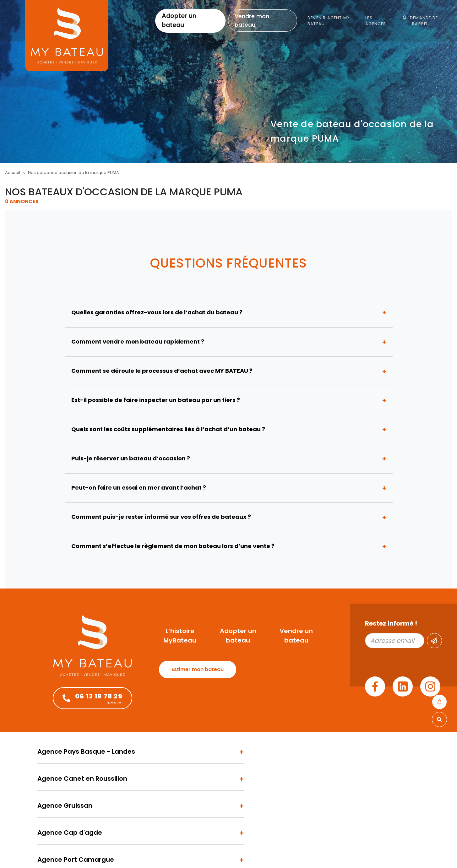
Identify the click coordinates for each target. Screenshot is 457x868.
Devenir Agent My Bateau (329, 21)
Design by (381, 853)
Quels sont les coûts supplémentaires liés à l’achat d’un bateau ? (168, 429)
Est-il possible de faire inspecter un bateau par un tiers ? (156, 400)
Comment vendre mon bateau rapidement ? (138, 342)
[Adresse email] (395, 641)
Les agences (376, 21)
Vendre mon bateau (252, 20)
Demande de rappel (420, 21)
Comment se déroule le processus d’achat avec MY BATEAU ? (162, 371)
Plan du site (103, 853)
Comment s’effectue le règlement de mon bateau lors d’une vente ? (173, 546)
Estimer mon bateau (198, 669)
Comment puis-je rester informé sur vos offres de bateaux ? (161, 517)
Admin (81, 853)
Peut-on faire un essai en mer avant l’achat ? (139, 488)
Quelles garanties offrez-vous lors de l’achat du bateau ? (157, 312)
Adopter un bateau (179, 20)
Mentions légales (54, 853)
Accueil (13, 173)
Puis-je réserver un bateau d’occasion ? (131, 458)
